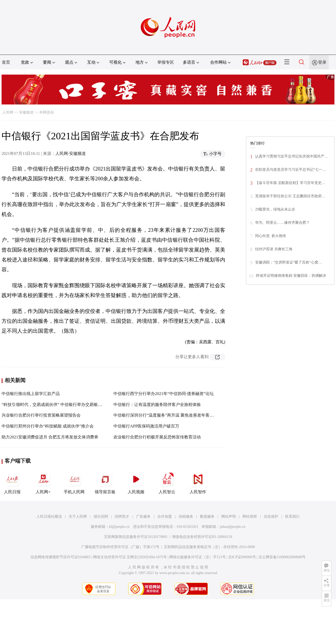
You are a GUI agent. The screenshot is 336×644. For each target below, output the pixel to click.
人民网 (8, 112)
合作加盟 (165, 517)
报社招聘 (101, 517)
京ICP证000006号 (242, 557)
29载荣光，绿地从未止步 (275, 209)
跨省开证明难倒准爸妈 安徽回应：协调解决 (291, 276)
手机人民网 (74, 482)
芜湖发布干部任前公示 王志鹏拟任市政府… (290, 196)
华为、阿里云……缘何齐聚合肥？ (282, 223)
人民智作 (198, 482)
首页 (6, 62)
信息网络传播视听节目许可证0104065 (60, 557)
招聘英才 (122, 517)
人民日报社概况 (49, 517)
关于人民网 (78, 517)
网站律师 (250, 517)
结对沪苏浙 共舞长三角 (274, 249)
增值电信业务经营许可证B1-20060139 (202, 537)
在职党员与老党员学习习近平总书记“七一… (290, 170)
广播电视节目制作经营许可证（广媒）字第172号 (120, 547)
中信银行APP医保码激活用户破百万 (146, 426)
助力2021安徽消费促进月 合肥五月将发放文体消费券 (50, 437)
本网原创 (47, 112)
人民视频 (136, 482)
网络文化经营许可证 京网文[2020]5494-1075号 (130, 557)
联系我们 (292, 517)
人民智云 (167, 482)
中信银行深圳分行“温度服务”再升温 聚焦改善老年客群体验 (168, 415)
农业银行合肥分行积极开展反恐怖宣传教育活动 (157, 437)
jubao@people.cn (232, 527)
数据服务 (207, 517)
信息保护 (271, 517)
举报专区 (166, 62)
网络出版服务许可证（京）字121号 (198, 557)
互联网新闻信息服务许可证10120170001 (136, 537)
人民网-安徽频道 (71, 153)
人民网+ (43, 482)
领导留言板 (105, 482)
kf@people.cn (119, 527)
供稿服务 (186, 517)
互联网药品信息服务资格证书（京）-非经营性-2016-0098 (209, 547)
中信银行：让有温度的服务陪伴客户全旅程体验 (157, 405)
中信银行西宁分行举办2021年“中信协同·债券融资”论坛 (164, 394)
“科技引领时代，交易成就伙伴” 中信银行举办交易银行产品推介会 (62, 405)
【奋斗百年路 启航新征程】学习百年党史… (290, 183)
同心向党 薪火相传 (271, 236)
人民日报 (12, 482)
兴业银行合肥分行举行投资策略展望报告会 (41, 415)
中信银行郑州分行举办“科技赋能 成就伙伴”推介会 (48, 426)
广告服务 (143, 517)
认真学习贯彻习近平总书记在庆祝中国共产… (292, 156)
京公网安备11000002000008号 (282, 557)
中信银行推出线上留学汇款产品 (31, 394)
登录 (322, 62)
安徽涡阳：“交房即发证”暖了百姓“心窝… (289, 262)
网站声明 (229, 517)
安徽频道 (26, 112)
